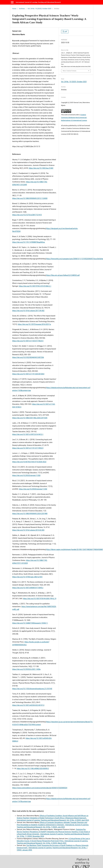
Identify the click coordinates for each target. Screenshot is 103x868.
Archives (22, 9)
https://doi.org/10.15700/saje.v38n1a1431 (27, 577)
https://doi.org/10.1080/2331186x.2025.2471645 (30, 418)
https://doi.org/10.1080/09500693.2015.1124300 (30, 198)
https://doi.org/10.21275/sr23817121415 (27, 215)
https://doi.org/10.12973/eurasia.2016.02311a (34, 324)
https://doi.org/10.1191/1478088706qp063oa (29, 242)
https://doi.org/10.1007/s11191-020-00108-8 (28, 374)
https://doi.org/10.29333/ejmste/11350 (26, 475)
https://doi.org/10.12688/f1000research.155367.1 (30, 623)
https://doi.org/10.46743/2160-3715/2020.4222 (29, 462)
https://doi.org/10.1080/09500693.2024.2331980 (30, 514)
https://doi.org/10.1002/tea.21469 (41, 168)
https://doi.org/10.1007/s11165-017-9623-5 (28, 341)
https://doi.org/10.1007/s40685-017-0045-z (28, 588)
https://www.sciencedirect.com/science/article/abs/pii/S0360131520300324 (40, 788)
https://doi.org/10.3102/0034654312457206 (28, 357)
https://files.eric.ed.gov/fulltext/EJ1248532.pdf (63, 275)
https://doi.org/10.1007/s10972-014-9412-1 (28, 434)
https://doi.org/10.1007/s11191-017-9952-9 (28, 448)
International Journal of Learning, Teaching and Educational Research (38, 2)
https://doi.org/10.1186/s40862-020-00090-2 (33, 769)
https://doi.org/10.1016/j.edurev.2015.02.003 (28, 530)
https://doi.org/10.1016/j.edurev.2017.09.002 (28, 311)
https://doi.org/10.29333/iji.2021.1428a (26, 669)
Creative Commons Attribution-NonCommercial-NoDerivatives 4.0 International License (74, 118)
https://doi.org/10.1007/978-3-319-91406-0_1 (35, 286)
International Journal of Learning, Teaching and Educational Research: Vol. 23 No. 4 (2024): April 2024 (53, 820)
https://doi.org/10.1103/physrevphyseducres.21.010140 (32, 689)
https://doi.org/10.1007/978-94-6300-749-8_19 (40, 599)
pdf (66, 32)
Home (14, 9)
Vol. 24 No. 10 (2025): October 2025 (39, 9)
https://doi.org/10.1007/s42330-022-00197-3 (28, 705)
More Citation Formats (70, 71)
